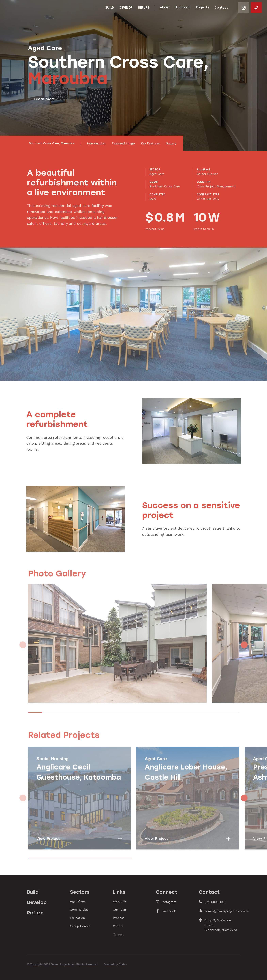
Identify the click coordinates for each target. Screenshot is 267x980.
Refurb (144, 7)
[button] (244, 645)
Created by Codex (115, 964)
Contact (221, 7)
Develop (126, 7)
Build (110, 7)
